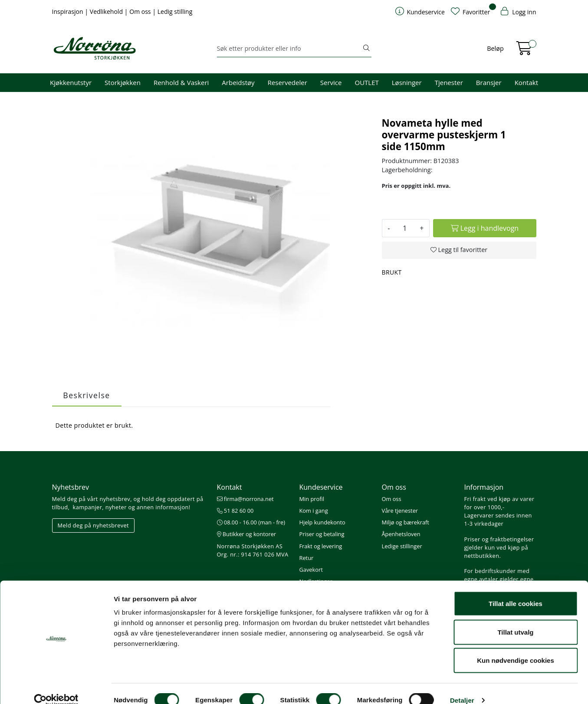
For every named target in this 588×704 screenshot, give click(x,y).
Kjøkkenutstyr (71, 82)
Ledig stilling (175, 11)
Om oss (141, 11)
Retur (307, 558)
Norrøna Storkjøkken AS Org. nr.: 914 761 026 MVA (253, 550)
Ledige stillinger (402, 546)
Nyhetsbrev (71, 487)
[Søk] (289, 49)
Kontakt (526, 82)
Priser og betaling (322, 534)
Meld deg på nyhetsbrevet (94, 525)
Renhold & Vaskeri (181, 82)
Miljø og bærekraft (406, 522)
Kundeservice (321, 487)
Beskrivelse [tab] (86, 395)
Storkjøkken (123, 82)
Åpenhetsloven (401, 534)
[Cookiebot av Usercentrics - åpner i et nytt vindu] (56, 687)
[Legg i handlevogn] (485, 228)
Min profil (312, 499)
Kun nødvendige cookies (516, 647)
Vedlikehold (107, 11)
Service (331, 82)
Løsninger (407, 82)
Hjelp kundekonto (322, 522)
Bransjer (489, 82)
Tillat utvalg (515, 619)
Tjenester (449, 82)
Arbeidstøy (238, 82)
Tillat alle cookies (516, 590)
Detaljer (462, 687)
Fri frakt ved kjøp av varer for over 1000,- (499, 503)
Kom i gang (314, 511)
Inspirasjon (69, 11)
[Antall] (405, 228)
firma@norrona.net (245, 499)
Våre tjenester (400, 511)
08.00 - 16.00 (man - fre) (251, 522)
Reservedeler (287, 82)
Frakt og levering (321, 546)
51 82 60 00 (235, 511)
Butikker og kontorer (247, 534)
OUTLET (366, 82)
